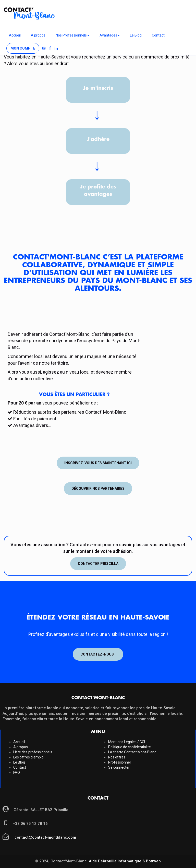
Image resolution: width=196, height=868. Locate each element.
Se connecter (119, 767)
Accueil (15, 35)
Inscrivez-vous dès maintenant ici (98, 463)
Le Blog (136, 35)
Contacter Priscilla (98, 564)
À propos (38, 35)
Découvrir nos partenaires (98, 489)
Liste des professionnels (33, 752)
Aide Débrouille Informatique (115, 861)
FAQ (17, 772)
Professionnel (119, 762)
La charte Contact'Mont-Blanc (132, 752)
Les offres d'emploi (29, 757)
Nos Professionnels (72, 35)
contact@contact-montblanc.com (45, 837)
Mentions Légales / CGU (127, 742)
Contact (158, 35)
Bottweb (153, 861)
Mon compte (23, 48)
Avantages (110, 35)
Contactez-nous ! (98, 654)
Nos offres (117, 757)
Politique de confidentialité (130, 747)
